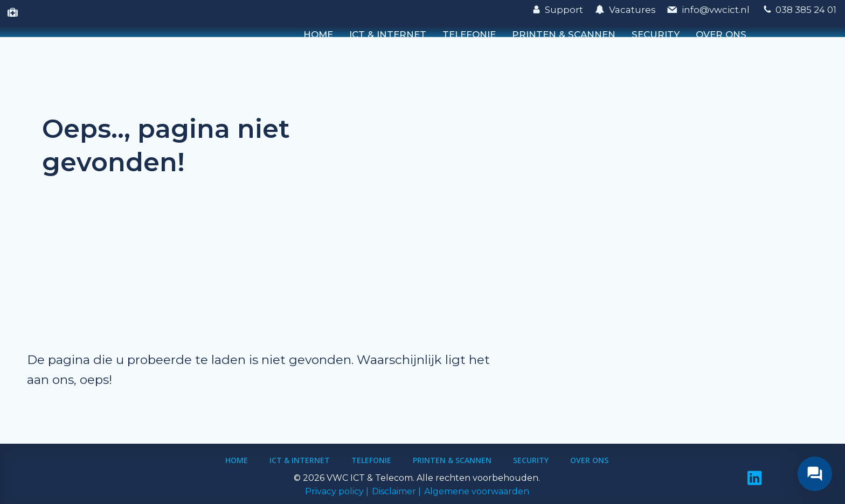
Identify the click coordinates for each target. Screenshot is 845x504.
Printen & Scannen (564, 34)
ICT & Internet (388, 34)
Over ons (721, 34)
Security (656, 34)
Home (318, 34)
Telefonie (469, 34)
